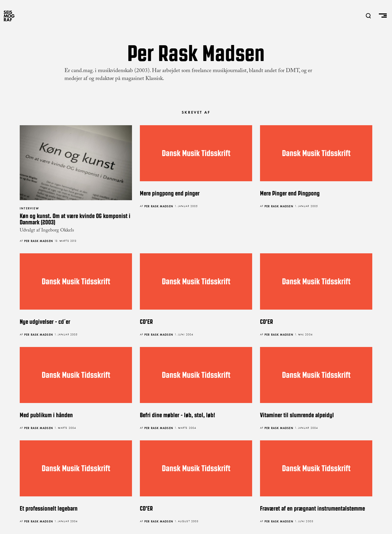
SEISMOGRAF (9, 16)
